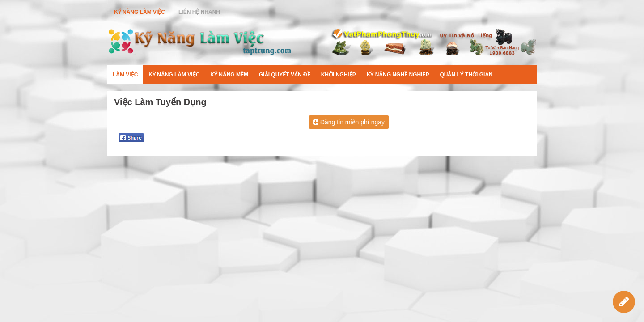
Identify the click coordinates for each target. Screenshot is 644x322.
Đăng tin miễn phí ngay (349, 122)
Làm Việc (125, 75)
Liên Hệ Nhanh (199, 12)
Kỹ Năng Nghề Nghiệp (398, 75)
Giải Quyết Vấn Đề (285, 75)
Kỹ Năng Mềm (229, 75)
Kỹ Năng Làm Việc (140, 12)
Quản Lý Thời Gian (466, 75)
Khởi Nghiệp (339, 75)
